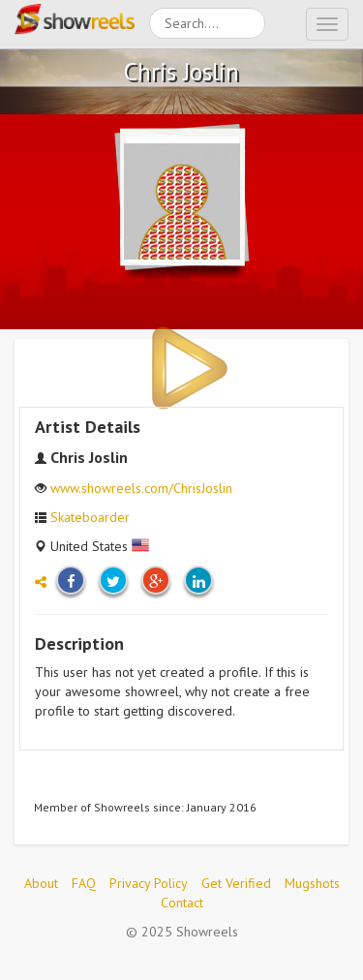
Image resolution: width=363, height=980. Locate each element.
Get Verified (236, 883)
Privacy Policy (149, 883)
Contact (182, 903)
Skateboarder (90, 517)
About (41, 883)
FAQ (84, 883)
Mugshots (312, 883)
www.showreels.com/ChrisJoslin (141, 488)
